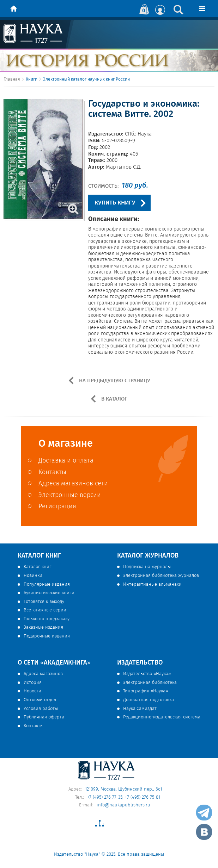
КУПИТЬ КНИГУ (115, 203)
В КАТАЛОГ (114, 399)
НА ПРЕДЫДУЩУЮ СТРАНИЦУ (114, 381)
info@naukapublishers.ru (123, 805)
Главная (12, 79)
